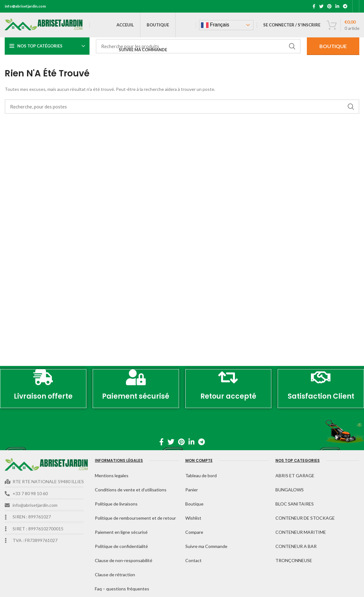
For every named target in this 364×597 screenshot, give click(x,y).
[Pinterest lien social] (329, 6)
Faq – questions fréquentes (122, 589)
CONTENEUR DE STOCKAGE (305, 518)
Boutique (194, 504)
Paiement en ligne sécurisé (121, 532)
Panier (192, 490)
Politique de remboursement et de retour (135, 518)
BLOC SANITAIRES (295, 504)
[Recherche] (198, 46)
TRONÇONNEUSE (294, 560)
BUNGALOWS (290, 490)
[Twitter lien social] (321, 6)
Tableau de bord (201, 475)
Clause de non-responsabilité (124, 560)
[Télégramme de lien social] (345, 6)
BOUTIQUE (333, 46)
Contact (193, 560)
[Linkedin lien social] (337, 6)
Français (215, 25)
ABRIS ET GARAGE (295, 475)
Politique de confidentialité (121, 546)
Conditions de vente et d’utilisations (131, 490)
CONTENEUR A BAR (296, 546)
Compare (194, 532)
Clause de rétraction (115, 575)
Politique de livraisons (116, 504)
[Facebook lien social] (314, 6)
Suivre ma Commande (206, 546)
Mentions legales (112, 475)
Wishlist (193, 518)
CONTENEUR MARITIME (301, 532)
